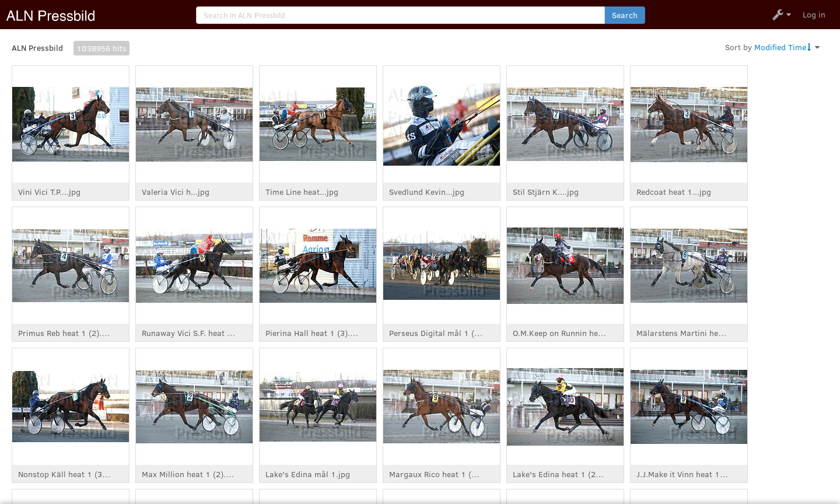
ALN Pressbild (37, 48)
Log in (814, 14)
